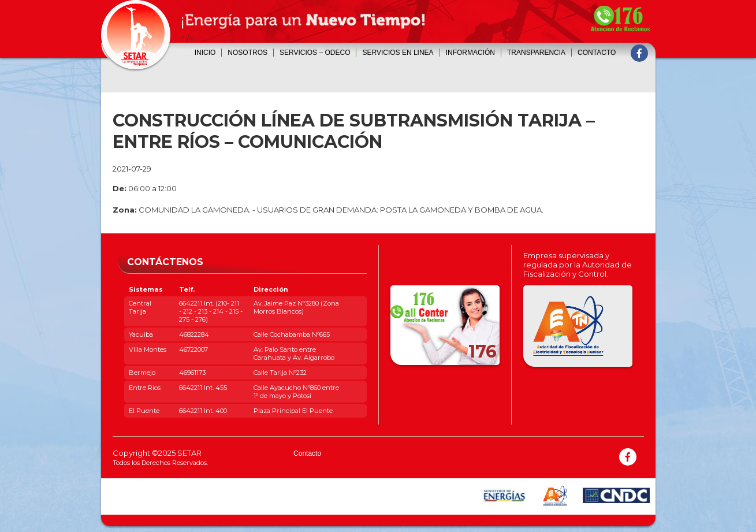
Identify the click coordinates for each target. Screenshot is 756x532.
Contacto (597, 53)
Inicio (205, 53)
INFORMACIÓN (470, 53)
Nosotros (247, 53)
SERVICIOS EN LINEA (398, 53)
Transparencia (536, 53)
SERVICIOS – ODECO (315, 53)
